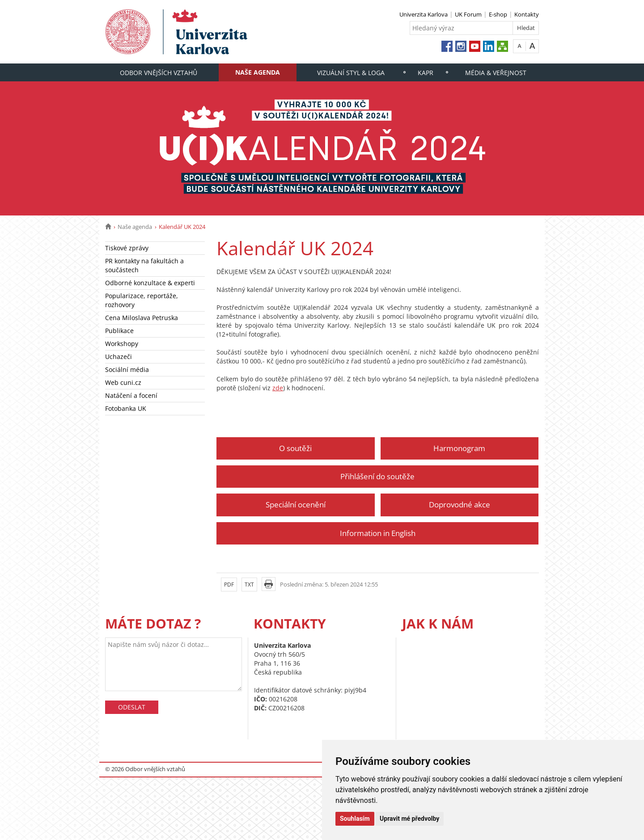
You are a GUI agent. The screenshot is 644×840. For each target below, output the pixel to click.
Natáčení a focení (131, 395)
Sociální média (127, 369)
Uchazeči (119, 357)
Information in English (378, 533)
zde (278, 388)
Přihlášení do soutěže (377, 476)
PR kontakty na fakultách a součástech (144, 265)
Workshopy (122, 344)
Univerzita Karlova (424, 14)
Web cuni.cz (123, 382)
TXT (249, 585)
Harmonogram (459, 448)
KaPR (426, 73)
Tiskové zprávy (127, 248)
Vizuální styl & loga (351, 73)
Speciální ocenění (296, 504)
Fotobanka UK (126, 408)
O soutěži (295, 448)
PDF (229, 585)
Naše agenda (258, 72)
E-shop (498, 14)
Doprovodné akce (460, 504)
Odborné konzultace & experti (150, 283)
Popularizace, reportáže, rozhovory (142, 300)
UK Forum (468, 14)
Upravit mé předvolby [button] (409, 819)
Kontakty (527, 14)
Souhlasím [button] (355, 819)
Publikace (119, 331)
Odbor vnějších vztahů (159, 73)
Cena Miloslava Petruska (142, 318)
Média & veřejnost (496, 73)
